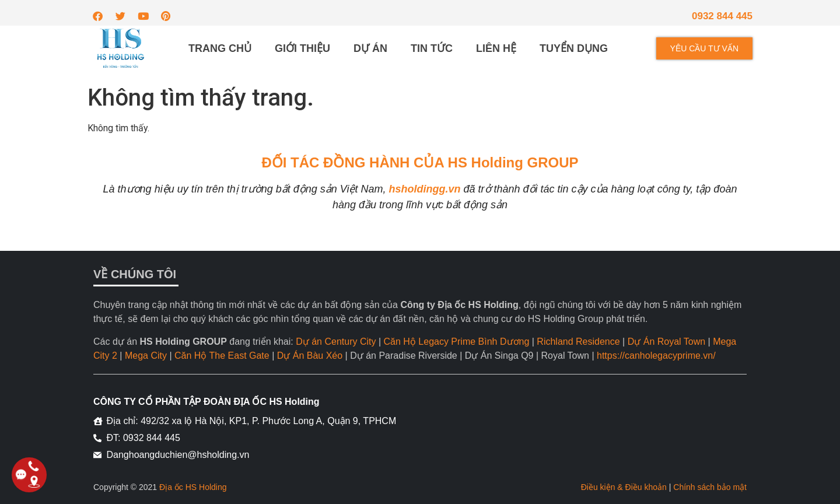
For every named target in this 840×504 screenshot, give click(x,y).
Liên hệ (496, 48)
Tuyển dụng (574, 48)
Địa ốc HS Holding (193, 487)
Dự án (370, 48)
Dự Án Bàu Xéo (310, 356)
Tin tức (432, 48)
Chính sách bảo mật (710, 487)
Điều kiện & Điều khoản (624, 487)
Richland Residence (578, 342)
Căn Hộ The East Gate (222, 356)
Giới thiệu (302, 48)
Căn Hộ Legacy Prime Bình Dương (457, 342)
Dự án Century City (336, 342)
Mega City (146, 356)
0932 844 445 (722, 16)
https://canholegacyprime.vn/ (656, 356)
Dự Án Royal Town (666, 342)
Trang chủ (220, 48)
